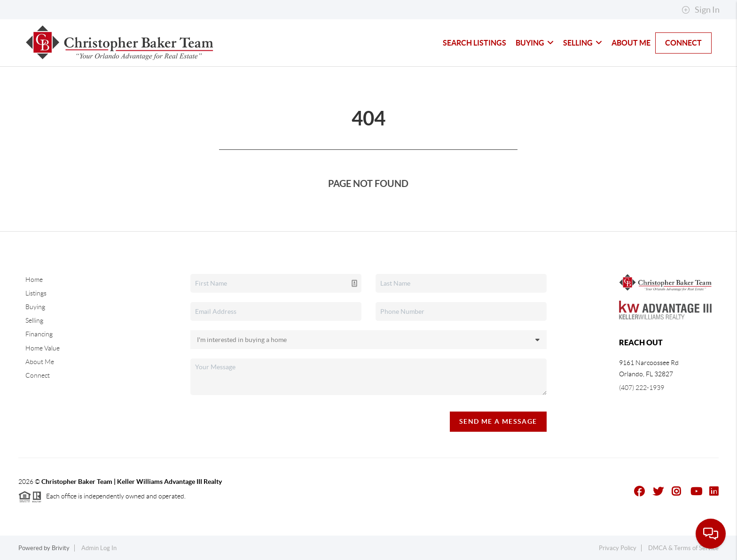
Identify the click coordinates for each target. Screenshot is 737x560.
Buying (535, 43)
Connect (683, 43)
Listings (36, 293)
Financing (39, 334)
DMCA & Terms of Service (683, 548)
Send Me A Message (498, 421)
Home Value (43, 348)
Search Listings (474, 43)
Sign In (701, 10)
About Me (631, 43)
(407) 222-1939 (642, 388)
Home (34, 280)
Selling (583, 43)
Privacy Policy (618, 548)
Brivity (61, 548)
